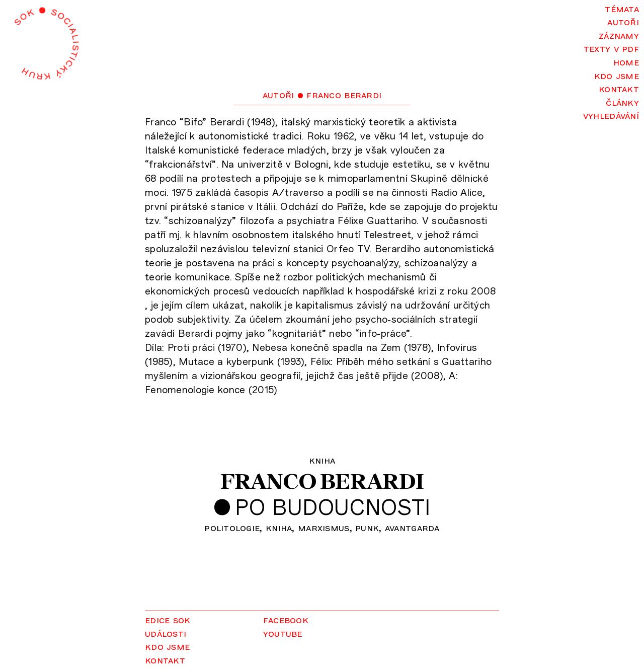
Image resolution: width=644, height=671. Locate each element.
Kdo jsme (617, 75)
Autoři (623, 21)
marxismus (324, 527)
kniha (279, 527)
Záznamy (619, 35)
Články (622, 102)
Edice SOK (168, 619)
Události (166, 633)
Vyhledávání (611, 115)
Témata (622, 8)
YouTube (283, 633)
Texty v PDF (611, 48)
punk (367, 527)
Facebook (286, 619)
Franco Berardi (322, 481)
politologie (232, 527)
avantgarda (412, 527)
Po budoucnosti (333, 506)
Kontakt (619, 88)
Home (626, 62)
